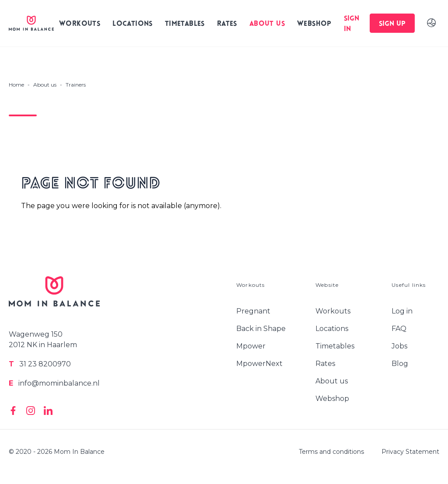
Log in (402, 311)
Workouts (80, 24)
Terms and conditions (331, 452)
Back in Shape (261, 329)
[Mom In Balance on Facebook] (13, 411)
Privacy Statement (410, 452)
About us (267, 24)
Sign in (352, 24)
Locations (133, 24)
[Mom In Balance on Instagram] (31, 411)
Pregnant (253, 311)
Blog (400, 364)
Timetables (185, 24)
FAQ (399, 329)
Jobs (399, 346)
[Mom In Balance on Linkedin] (48, 411)
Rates (227, 24)
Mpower (251, 346)
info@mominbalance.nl (54, 383)
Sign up (392, 24)
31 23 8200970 (40, 364)
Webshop (314, 24)
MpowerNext (259, 364)
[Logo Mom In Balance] (31, 23)
